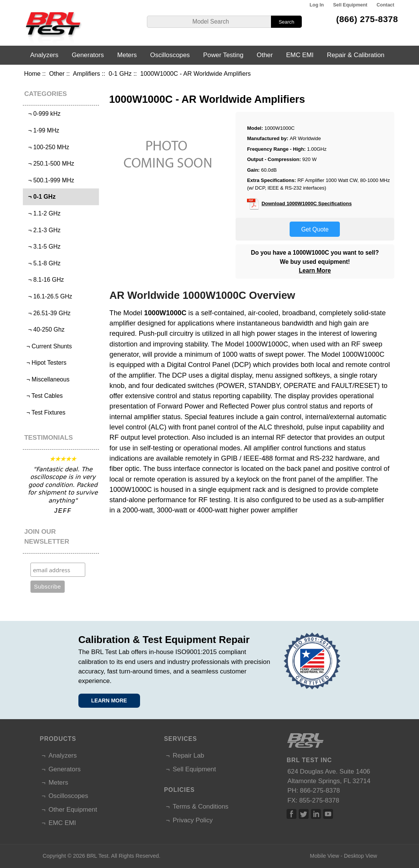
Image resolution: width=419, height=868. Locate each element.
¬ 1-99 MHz (42, 130)
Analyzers (44, 55)
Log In (317, 5)
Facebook (292, 814)
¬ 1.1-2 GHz (43, 213)
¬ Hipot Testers (45, 363)
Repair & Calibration (356, 55)
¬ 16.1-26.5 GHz (49, 296)
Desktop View (361, 856)
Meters (127, 55)
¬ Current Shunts (48, 346)
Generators (88, 55)
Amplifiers (86, 73)
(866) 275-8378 (367, 19)
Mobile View (324, 856)
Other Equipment (73, 810)
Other (57, 73)
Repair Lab (189, 756)
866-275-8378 (320, 791)
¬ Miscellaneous (47, 379)
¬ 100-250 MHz (47, 147)
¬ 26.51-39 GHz (48, 313)
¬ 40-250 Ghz (45, 329)
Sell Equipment (350, 5)
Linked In (316, 814)
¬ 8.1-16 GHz (44, 280)
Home (32, 73)
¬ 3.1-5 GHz (43, 247)
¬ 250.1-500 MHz (49, 164)
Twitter (304, 814)
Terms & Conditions (201, 807)
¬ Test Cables (44, 396)
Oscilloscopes (170, 55)
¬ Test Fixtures (45, 412)
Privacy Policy (193, 820)
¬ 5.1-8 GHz (43, 263)
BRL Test (98, 856)
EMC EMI (300, 55)
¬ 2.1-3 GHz (43, 230)
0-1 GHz (120, 73)
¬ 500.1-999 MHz (49, 180)
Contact (386, 5)
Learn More (315, 270)
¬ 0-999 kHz (43, 114)
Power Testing (223, 55)
